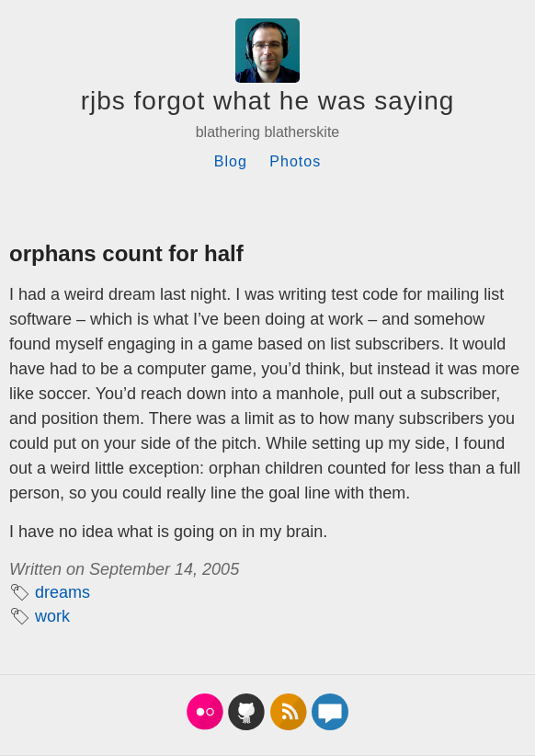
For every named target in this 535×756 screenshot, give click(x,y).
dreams (63, 592)
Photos (295, 161)
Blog (231, 161)
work (52, 616)
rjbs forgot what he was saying (268, 101)
